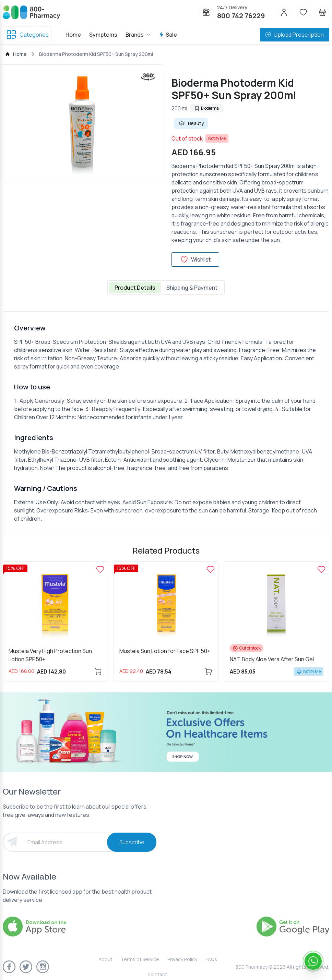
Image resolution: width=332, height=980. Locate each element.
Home (73, 35)
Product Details (135, 288)
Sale (168, 35)
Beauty (191, 123)
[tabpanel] (166, 423)
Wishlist (195, 259)
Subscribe (132, 842)
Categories (27, 35)
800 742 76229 (241, 16)
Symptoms (103, 35)
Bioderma (206, 108)
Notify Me (217, 138)
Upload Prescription (295, 35)
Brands (138, 35)
